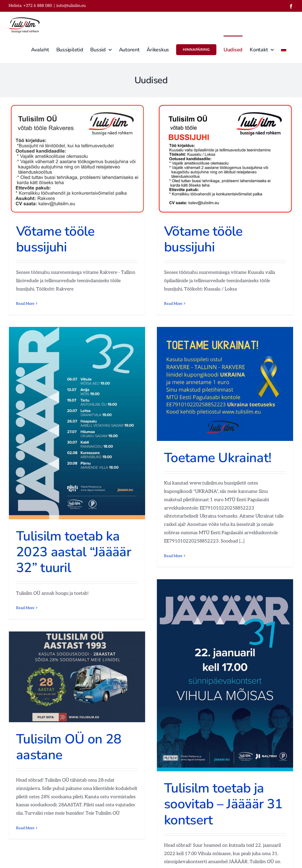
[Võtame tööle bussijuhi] (77, 159)
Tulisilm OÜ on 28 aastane (69, 747)
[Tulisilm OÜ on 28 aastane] (77, 677)
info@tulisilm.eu (71, 6)
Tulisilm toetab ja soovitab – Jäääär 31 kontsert (223, 804)
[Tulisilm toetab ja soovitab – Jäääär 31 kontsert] (225, 675)
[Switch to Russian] (284, 49)
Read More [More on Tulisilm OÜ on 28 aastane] (25, 828)
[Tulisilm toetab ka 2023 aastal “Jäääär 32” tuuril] (77, 423)
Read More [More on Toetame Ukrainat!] (173, 556)
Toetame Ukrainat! (218, 458)
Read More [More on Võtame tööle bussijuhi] (25, 304)
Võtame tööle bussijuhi (55, 239)
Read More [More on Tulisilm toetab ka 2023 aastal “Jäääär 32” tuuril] (25, 608)
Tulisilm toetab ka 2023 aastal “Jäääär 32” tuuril (74, 552)
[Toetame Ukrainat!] (225, 384)
